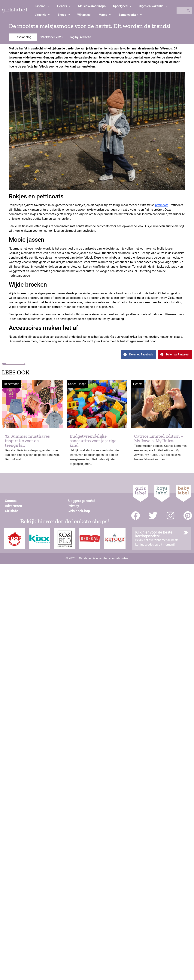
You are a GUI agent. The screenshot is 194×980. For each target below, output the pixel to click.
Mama (105, 15)
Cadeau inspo (77, 384)
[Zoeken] (188, 11)
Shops (64, 15)
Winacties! (84, 15)
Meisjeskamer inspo (92, 6)
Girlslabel (12, 511)
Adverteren (13, 506)
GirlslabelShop (79, 511)
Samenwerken (130, 15)
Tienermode (11, 384)
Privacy (73, 506)
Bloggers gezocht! (81, 501)
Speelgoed (122, 6)
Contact (11, 501)
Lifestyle (42, 15)
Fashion (42, 6)
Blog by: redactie (80, 37)
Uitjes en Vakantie (153, 6)
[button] (138, 355)
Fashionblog (23, 37)
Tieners (64, 6)
